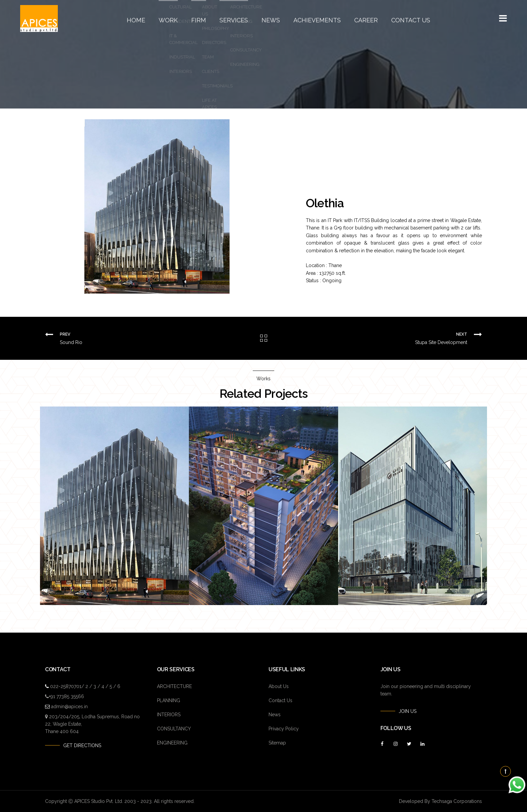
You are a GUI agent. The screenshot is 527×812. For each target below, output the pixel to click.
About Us (279, 686)
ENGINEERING (172, 743)
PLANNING (169, 700)
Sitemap (277, 743)
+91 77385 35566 (66, 696)
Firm (213, 18)
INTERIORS (169, 715)
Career (352, 18)
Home (159, 18)
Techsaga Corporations (457, 801)
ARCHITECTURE (174, 686)
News (274, 18)
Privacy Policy (284, 729)
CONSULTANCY (174, 729)
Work (187, 18)
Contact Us (389, 18)
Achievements (312, 18)
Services (243, 18)
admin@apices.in (69, 707)
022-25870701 (66, 686)
